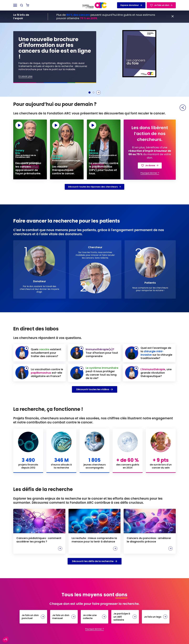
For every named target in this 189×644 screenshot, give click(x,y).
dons (121, 595)
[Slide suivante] (98, 92)
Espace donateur (131, 5)
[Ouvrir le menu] (15, 5)
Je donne (150, 165)
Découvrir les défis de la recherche (95, 561)
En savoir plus (25, 76)
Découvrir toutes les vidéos (95, 389)
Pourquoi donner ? (150, 173)
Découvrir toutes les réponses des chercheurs (94, 187)
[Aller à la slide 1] (90, 92)
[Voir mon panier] (27, 5)
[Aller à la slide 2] (93, 92)
